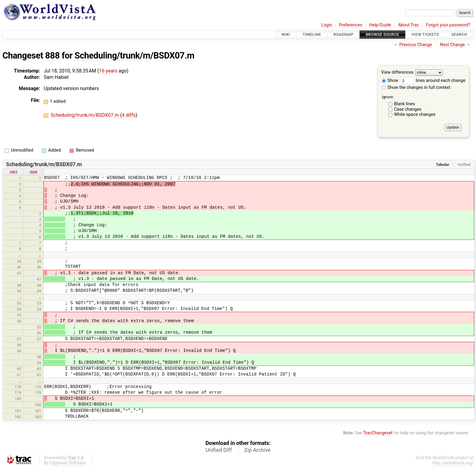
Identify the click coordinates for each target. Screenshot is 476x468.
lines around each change (433, 81)
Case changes (408, 109)
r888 (33, 172)
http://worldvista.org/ (453, 463)
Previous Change (416, 45)
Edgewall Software (68, 463)
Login (327, 25)
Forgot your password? (448, 25)
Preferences (350, 25)
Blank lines (405, 104)
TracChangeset (378, 433)
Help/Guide (380, 25)
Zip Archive (257, 450)
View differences (398, 73)
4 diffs (129, 115)
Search (459, 34)
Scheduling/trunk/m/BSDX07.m (134, 56)
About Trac (409, 25)
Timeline (312, 34)
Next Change (452, 45)
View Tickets (425, 34)
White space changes (415, 114)
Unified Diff (219, 450)
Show (390, 81)
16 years (108, 71)
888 (53, 56)
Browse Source (382, 34)
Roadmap (343, 34)
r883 (13, 172)
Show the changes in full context (416, 88)
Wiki (286, 34)
